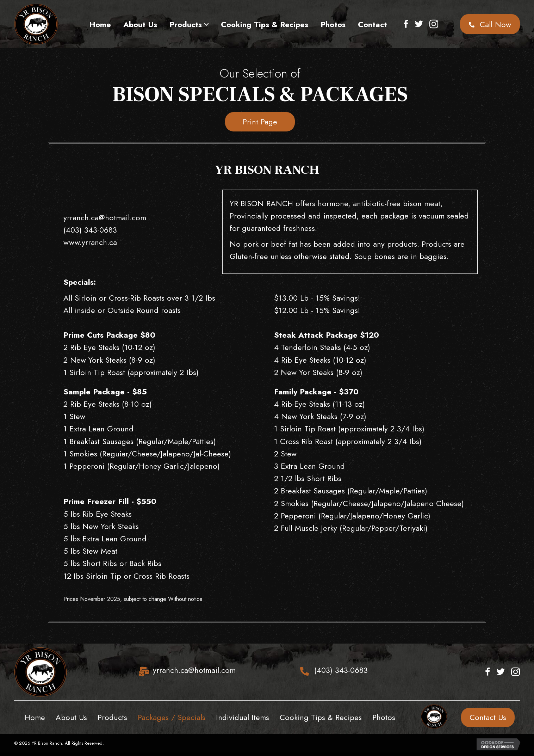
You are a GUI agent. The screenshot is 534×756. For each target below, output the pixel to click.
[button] (207, 24)
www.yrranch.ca (90, 242)
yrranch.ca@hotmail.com (105, 217)
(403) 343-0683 (90, 230)
